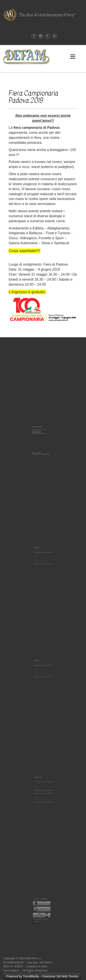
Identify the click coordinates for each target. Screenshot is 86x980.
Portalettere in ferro (40, 786)
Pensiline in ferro (40, 784)
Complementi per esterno (41, 789)
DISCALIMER (45, 914)
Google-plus (48, 36)
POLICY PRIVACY (40, 914)
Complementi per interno (41, 790)
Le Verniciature (40, 562)
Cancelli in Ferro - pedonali (41, 552)
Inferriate (39, 671)
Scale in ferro (40, 560)
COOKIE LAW (40, 915)
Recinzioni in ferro (40, 556)
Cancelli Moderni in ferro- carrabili (41, 667)
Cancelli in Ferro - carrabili (41, 554)
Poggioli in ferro (40, 557)
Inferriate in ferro (40, 559)
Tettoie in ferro (40, 782)
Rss (55, 36)
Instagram (41, 36)
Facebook (34, 36)
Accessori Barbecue (40, 792)
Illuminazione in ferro (40, 787)
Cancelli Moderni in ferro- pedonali (41, 665)
